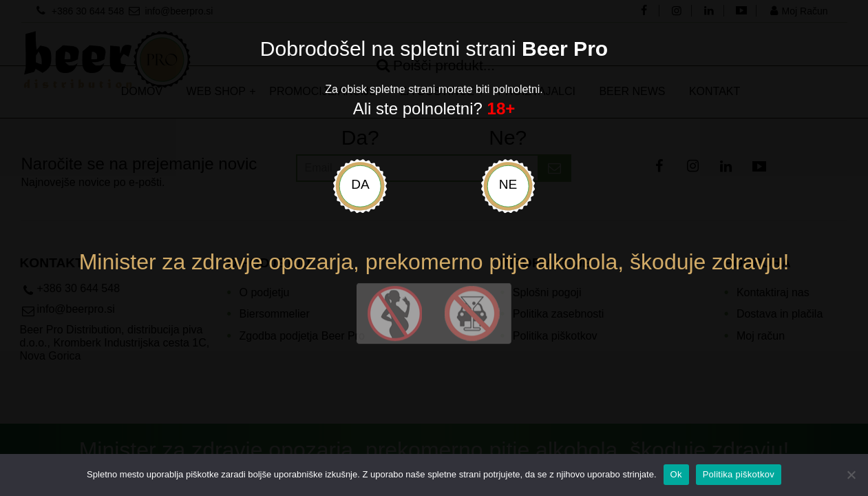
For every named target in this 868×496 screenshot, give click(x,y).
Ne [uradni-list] (508, 184)
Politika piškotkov (739, 474)
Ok (676, 474)
